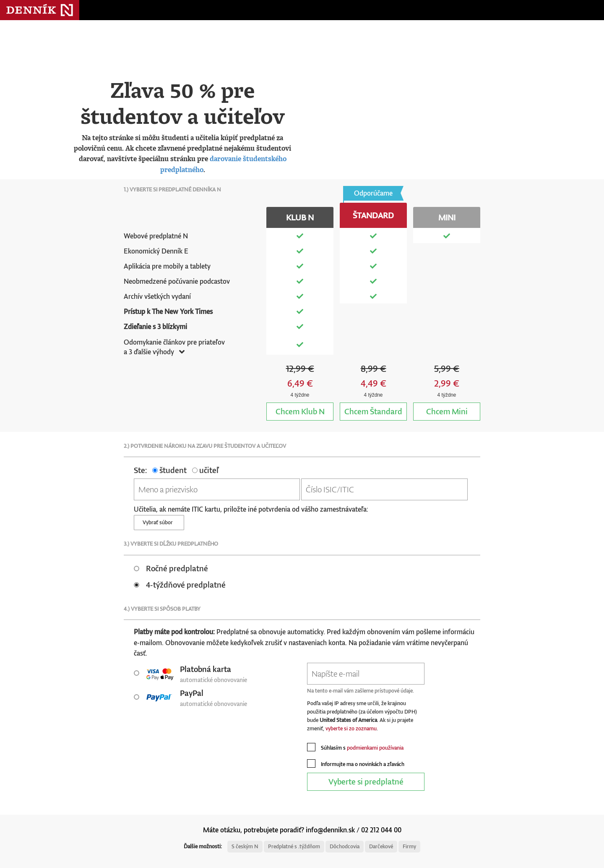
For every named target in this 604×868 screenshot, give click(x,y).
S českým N (245, 846)
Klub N (300, 411)
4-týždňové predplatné (180, 584)
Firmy (409, 846)
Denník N (40, 10)
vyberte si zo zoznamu (351, 728)
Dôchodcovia (345, 846)
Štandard (373, 411)
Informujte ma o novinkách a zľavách (356, 763)
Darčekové (381, 846)
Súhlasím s (355, 747)
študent (169, 470)
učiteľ (205, 470)
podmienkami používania (375, 748)
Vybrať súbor (159, 522)
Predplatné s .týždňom (294, 846)
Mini (447, 411)
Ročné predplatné (171, 568)
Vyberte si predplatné (366, 781)
